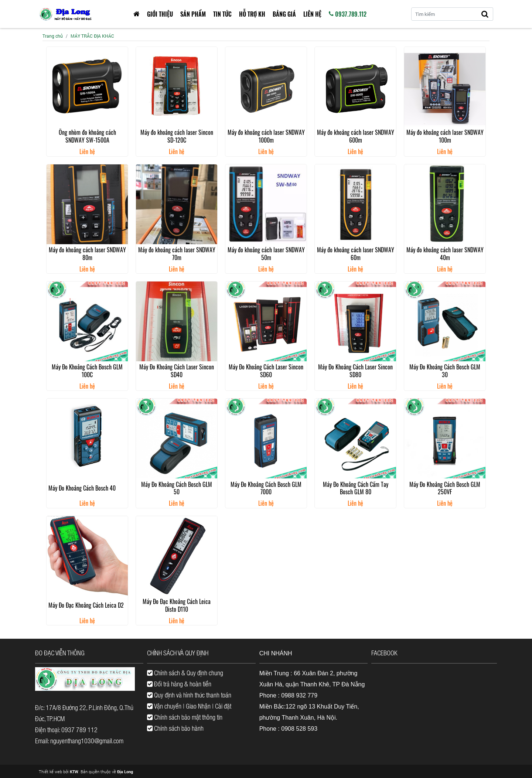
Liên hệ (312, 14)
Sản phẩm (193, 14)
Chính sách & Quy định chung (185, 673)
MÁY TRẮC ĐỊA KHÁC (92, 36)
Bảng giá (284, 14)
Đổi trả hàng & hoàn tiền (179, 684)
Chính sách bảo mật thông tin (185, 717)
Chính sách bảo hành (175, 728)
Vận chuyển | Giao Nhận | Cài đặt (189, 706)
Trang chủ (53, 36)
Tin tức (222, 14)
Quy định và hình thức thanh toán (189, 695)
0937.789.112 (348, 14)
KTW (74, 772)
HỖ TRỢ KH (252, 14)
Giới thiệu (160, 14)
